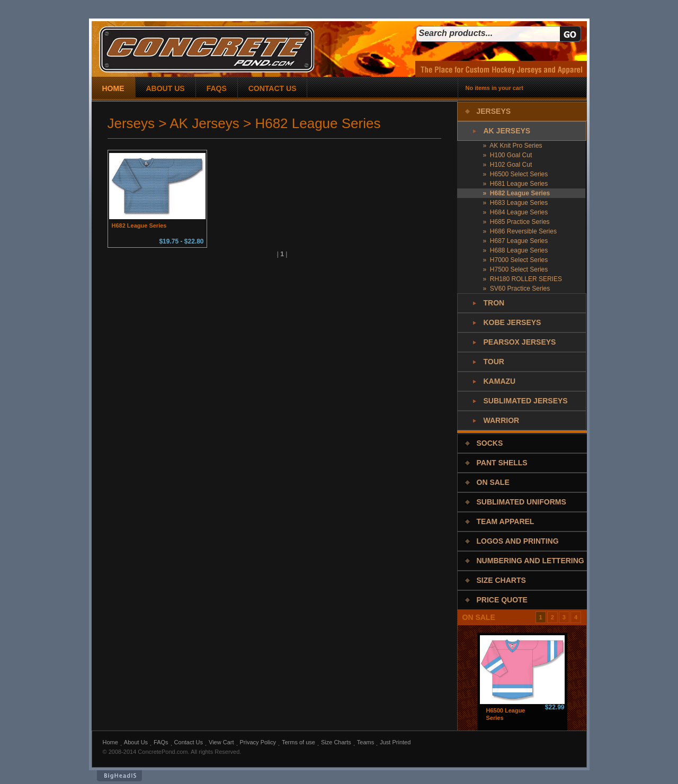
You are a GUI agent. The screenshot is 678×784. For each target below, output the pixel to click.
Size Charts (501, 580)
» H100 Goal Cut (508, 155)
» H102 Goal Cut (508, 165)
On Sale (493, 482)
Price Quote (502, 600)
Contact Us (189, 742)
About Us (136, 742)
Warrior (502, 420)
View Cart (221, 742)
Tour (494, 362)
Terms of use (298, 742)
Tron (494, 303)
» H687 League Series (516, 241)
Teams (365, 742)
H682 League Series (139, 226)
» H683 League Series (516, 203)
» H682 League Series (517, 193)
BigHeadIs (119, 776)
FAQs (161, 742)
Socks (490, 443)
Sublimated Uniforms (521, 502)
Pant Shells (502, 463)
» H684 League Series (516, 212)
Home (110, 742)
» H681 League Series (516, 184)
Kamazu (500, 381)
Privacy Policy (258, 742)
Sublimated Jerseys (526, 401)
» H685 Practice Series (516, 222)
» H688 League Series (516, 250)
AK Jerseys (507, 131)
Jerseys (494, 111)
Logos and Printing (518, 541)
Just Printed (395, 742)
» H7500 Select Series (516, 269)
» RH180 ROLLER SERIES (523, 279)
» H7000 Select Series (516, 260)
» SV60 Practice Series (517, 289)
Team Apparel (506, 521)
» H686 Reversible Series (520, 231)
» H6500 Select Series (516, 174)
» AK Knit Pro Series (513, 146)
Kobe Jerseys (512, 322)
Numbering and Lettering (530, 561)
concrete (207, 49)
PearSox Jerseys (520, 342)
